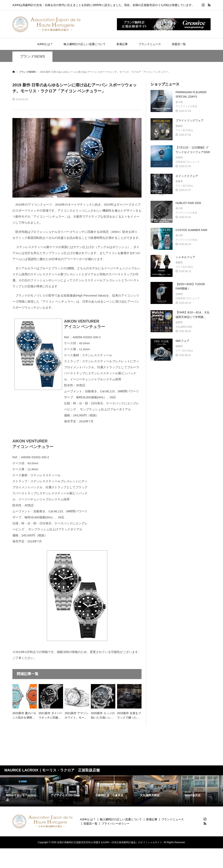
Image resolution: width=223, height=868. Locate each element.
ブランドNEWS (32, 57)
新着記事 (122, 44)
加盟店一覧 (179, 44)
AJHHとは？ (45, 44)
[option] (22, 791)
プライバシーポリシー (116, 824)
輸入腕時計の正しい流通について (85, 44)
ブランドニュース (150, 44)
